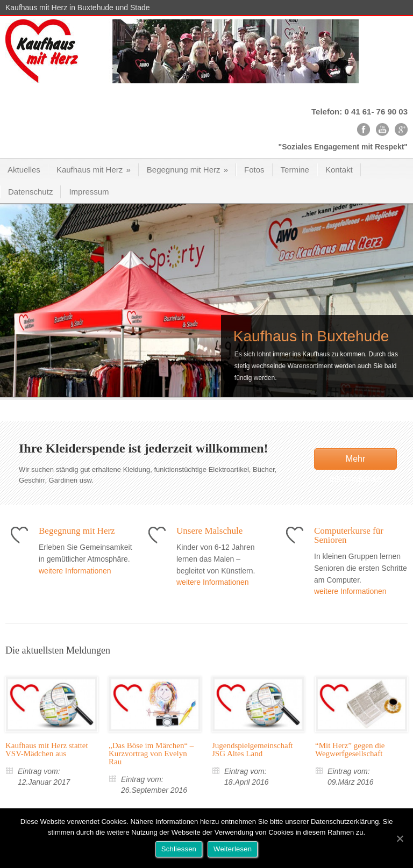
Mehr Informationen (355, 462)
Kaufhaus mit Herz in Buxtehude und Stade (78, 8)
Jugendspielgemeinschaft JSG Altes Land (252, 749)
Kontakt (339, 170)
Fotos (254, 170)
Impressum (89, 192)
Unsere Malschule (209, 531)
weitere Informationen (75, 571)
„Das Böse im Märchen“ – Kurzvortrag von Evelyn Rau (151, 754)
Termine (295, 170)
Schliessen (179, 849)
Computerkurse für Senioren (349, 535)
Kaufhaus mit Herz (94, 170)
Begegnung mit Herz (187, 170)
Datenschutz (30, 192)
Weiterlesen (233, 849)
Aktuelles (24, 170)
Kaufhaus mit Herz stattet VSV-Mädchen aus (47, 749)
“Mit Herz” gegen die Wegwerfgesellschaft (350, 749)
